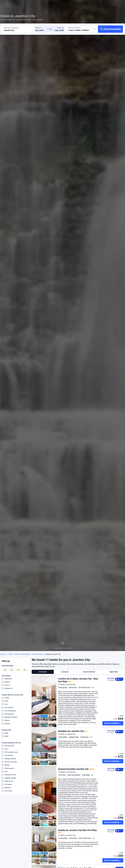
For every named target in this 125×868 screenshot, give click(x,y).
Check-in (38, 28)
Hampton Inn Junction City (71, 731)
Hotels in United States (22, 654)
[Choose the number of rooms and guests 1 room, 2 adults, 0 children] (82, 29)
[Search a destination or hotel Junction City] (18, 29)
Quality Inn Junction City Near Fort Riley (77, 825)
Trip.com (3, 654)
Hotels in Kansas (38, 654)
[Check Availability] (110, 29)
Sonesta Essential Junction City (73, 764)
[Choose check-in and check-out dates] (42, 29)
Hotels (10, 654)
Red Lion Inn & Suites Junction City (75, 859)
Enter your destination (11, 28)
